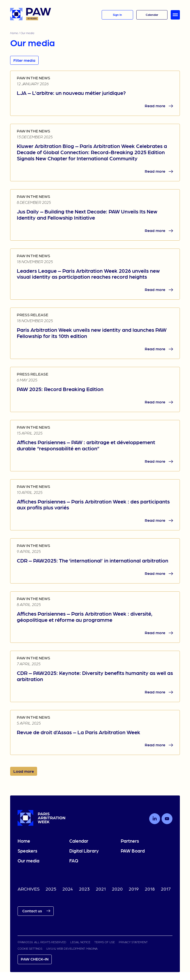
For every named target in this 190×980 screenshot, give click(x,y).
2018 (150, 889)
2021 (101, 889)
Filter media (24, 60)
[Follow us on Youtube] (167, 819)
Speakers (27, 851)
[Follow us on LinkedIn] (155, 819)
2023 (84, 889)
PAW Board (133, 851)
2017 (166, 889)
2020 (117, 889)
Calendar (79, 841)
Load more (24, 771)
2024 (68, 889)
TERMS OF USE (105, 942)
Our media (28, 860)
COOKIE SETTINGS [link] (30, 948)
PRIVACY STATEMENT (133, 942)
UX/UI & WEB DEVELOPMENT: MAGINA (72, 948)
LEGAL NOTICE (80, 942)
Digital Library (84, 851)
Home (14, 33)
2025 (51, 889)
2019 (134, 889)
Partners (130, 841)
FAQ (74, 860)
